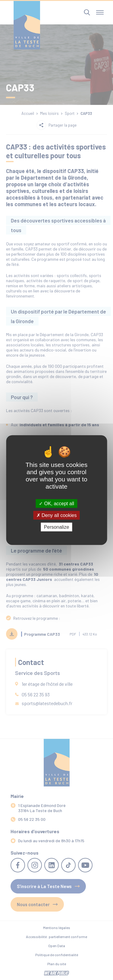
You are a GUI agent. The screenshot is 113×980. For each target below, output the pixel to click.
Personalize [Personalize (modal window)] (57, 527)
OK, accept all (56, 503)
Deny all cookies (57, 515)
